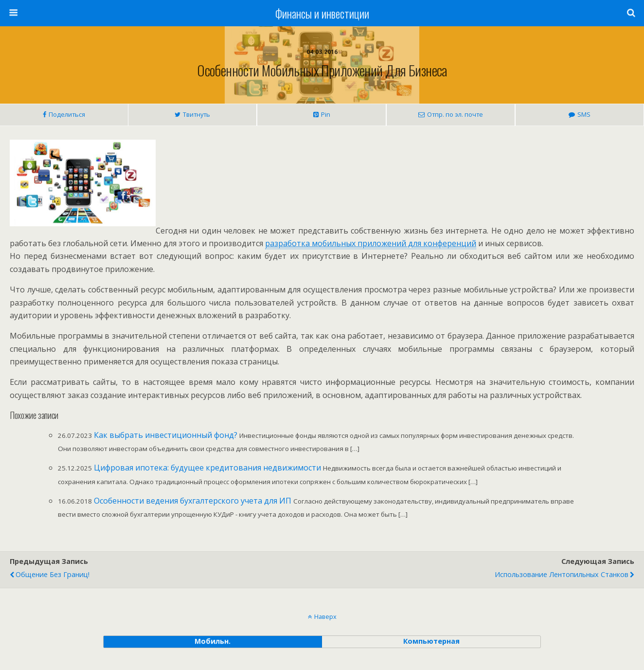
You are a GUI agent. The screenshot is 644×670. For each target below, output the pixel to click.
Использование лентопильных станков (562, 574)
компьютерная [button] (431, 641)
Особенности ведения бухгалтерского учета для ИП (193, 501)
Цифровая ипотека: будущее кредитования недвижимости (207, 468)
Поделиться (67, 114)
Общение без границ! (53, 574)
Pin (326, 114)
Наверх (325, 616)
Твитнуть (197, 114)
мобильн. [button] (213, 641)
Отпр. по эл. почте (455, 114)
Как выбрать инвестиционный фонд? (166, 435)
